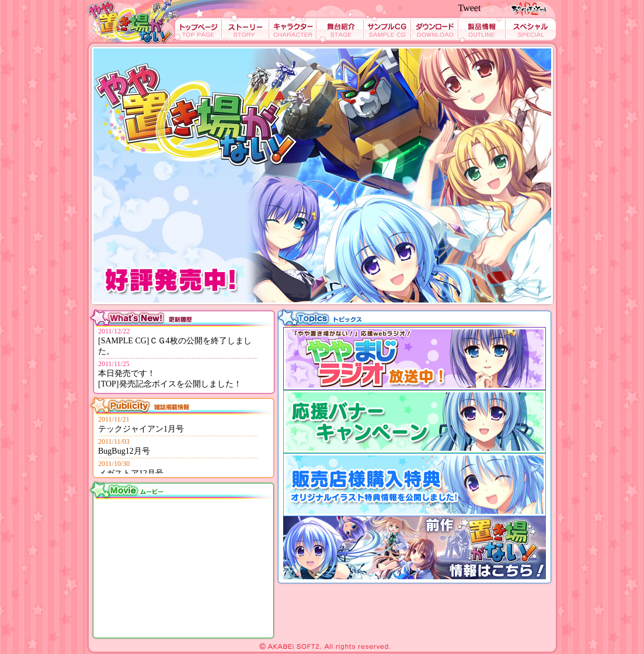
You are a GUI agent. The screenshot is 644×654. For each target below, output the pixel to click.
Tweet (470, 8)
